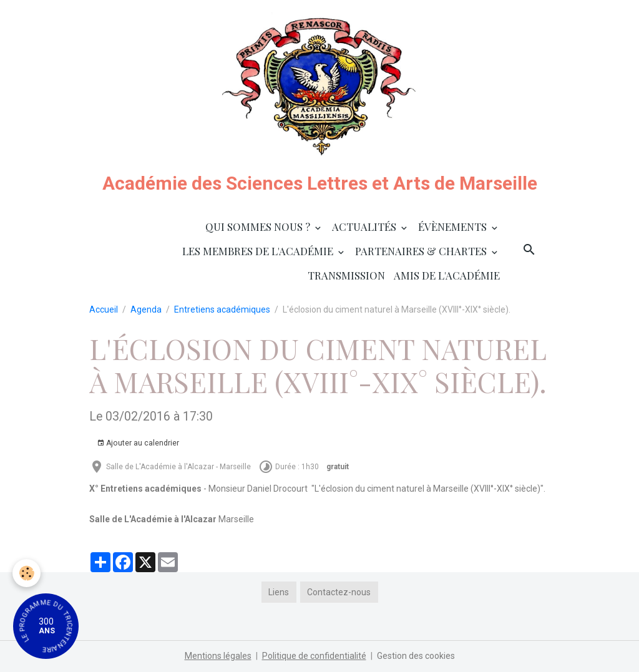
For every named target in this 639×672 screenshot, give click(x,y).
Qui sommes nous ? (259, 226)
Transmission (346, 275)
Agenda (146, 309)
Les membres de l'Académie (259, 251)
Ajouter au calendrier (138, 443)
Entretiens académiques (222, 309)
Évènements (454, 226)
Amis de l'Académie (447, 275)
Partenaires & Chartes (422, 251)
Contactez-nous (339, 592)
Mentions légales (218, 656)
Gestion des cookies (416, 656)
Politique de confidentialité (314, 656)
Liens (279, 592)
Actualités (365, 226)
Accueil (104, 309)
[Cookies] (27, 573)
